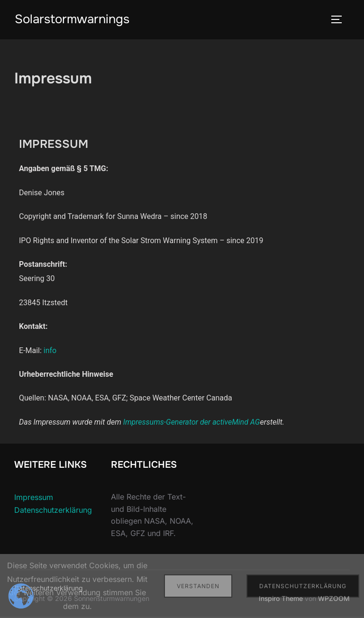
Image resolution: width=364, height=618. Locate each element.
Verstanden (198, 586)
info (50, 351)
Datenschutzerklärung (53, 511)
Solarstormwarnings (72, 19)
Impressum (34, 499)
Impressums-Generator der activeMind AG (192, 423)
